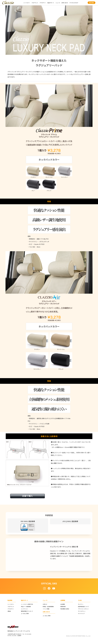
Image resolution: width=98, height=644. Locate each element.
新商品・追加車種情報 (48, 607)
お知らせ (45, 604)
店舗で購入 (27, 496)
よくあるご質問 (25, 613)
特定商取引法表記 (65, 609)
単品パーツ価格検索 (26, 607)
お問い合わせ (65, 3)
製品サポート (51, 3)
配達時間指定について (83, 607)
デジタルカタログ (74, 3)
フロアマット (35, 3)
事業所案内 (63, 607)
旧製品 (9, 611)
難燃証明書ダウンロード (27, 611)
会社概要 (63, 604)
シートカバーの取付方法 (27, 604)
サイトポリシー (82, 611)
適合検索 (92, 3)
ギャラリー (81, 604)
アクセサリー (43, 3)
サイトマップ (81, 613)
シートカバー (27, 3)
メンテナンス (24, 609)
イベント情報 (46, 609)
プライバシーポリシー (83, 609)
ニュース (58, 3)
